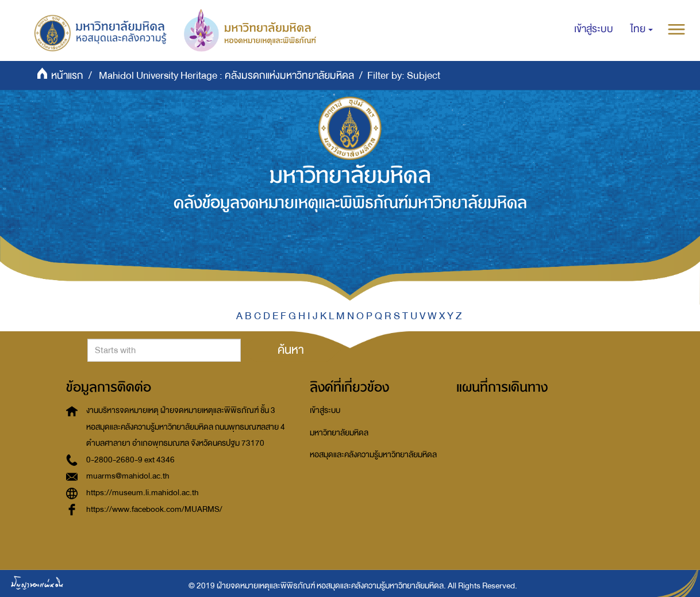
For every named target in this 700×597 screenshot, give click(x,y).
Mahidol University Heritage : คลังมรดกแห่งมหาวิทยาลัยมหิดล (226, 76)
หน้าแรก (67, 76)
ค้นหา (291, 350)
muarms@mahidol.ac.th (128, 476)
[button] (642, 29)
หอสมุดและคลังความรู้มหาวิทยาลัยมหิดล (373, 455)
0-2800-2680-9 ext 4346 (130, 460)
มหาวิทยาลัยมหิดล (339, 433)
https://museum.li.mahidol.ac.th (143, 493)
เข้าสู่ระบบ (325, 410)
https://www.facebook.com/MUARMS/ (154, 509)
